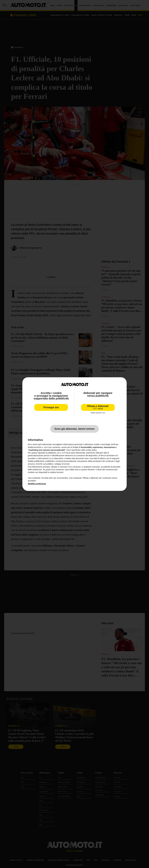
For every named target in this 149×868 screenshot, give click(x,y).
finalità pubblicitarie (36, 461)
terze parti (71, 453)
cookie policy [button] (91, 450)
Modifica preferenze (37, 484)
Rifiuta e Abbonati (98, 407)
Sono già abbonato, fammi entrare (74, 429)
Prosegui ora (51, 407)
